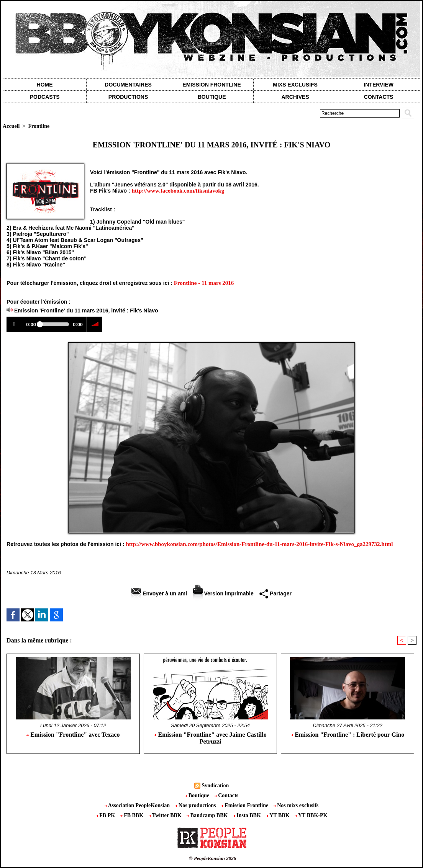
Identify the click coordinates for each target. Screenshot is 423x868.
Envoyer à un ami (159, 593)
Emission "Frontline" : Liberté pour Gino (348, 735)
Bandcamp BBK (208, 815)
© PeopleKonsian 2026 (212, 858)
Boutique (212, 97)
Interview (379, 85)
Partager (275, 593)
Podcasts (45, 97)
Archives (295, 97)
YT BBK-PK (311, 815)
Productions (128, 97)
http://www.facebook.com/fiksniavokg (178, 191)
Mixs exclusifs (295, 85)
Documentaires (128, 85)
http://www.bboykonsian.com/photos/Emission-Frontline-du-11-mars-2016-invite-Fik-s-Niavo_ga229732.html (259, 544)
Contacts (226, 795)
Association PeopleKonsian (138, 805)
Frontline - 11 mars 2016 (204, 283)
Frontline (39, 126)
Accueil (11, 126)
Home (45, 85)
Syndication (215, 785)
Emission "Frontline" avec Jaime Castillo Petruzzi (210, 738)
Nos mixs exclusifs (296, 805)
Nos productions (196, 805)
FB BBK (133, 815)
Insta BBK (248, 815)
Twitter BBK (166, 815)
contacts (379, 97)
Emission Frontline (211, 85)
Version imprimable (223, 593)
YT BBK (278, 815)
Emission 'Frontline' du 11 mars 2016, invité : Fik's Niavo (86, 311)
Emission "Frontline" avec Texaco (73, 735)
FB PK (106, 815)
